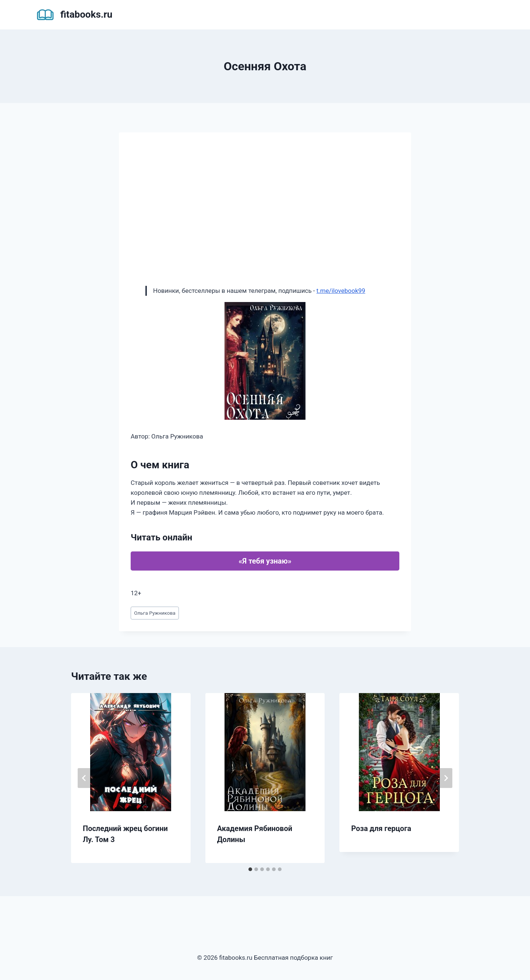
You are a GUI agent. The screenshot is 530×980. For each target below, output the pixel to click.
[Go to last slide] (84, 778)
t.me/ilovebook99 (341, 291)
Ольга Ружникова (155, 613)
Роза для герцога (381, 828)
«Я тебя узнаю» (265, 561)
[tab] (250, 869)
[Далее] (446, 778)
